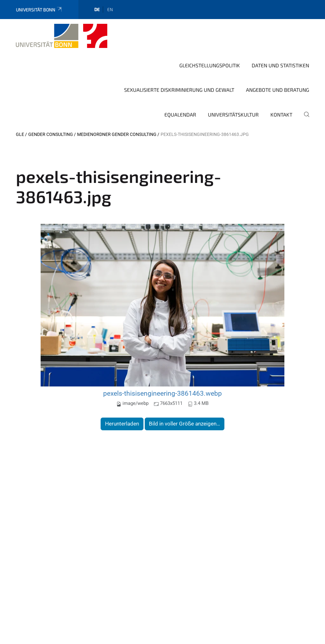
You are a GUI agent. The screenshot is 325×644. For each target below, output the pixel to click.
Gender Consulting (51, 134)
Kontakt (281, 114)
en (110, 9)
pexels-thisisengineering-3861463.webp (162, 393)
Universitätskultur (233, 114)
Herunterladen (122, 424)
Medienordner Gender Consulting (117, 134)
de (97, 9)
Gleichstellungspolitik (210, 65)
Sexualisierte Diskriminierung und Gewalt (179, 90)
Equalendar (180, 114)
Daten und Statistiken (280, 65)
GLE (20, 134)
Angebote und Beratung (278, 90)
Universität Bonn (39, 10)
